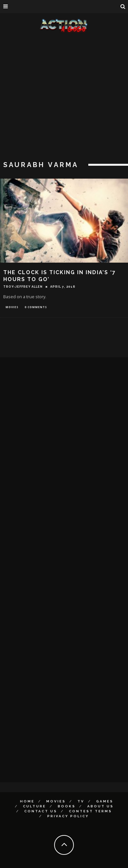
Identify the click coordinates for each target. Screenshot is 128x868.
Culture (34, 806)
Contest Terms (90, 811)
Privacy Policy (68, 816)
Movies (12, 307)
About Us (100, 806)
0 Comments (36, 307)
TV (81, 801)
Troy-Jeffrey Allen (23, 287)
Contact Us (41, 811)
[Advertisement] (62, 98)
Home (27, 801)
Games (105, 801)
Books (67, 806)
